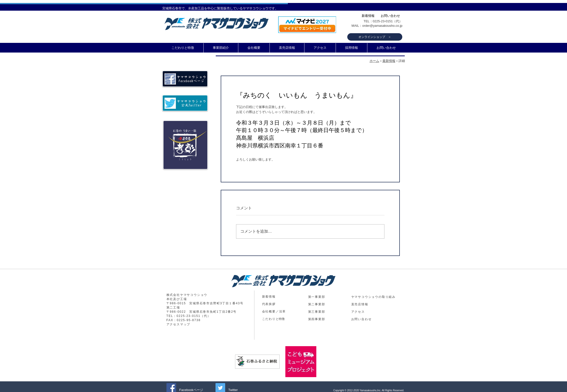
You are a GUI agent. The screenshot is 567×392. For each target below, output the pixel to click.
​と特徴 (273, 319)
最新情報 (389, 61)
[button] (221, 48)
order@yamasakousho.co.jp (382, 26)
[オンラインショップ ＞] (375, 37)
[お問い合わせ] (390, 16)
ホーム (374, 61)
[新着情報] (368, 16)
